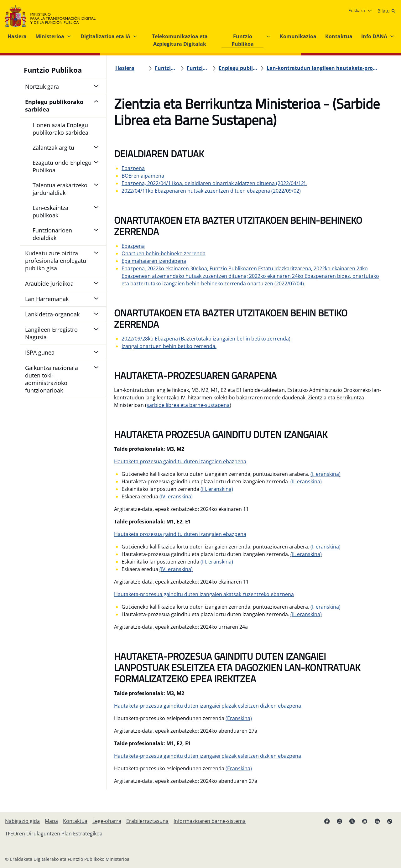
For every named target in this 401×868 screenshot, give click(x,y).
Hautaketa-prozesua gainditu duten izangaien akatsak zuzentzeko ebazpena (204, 594)
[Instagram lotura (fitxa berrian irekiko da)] (340, 821)
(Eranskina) (239, 718)
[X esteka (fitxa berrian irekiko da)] (352, 821)
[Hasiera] (125, 68)
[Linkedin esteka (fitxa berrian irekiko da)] (377, 821)
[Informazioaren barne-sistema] (210, 821)
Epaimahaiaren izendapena (154, 261)
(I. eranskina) (325, 474)
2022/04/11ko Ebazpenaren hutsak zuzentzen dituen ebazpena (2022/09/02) (211, 191)
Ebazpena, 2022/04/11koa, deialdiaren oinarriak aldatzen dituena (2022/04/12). (214, 183)
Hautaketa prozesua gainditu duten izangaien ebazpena (180, 461)
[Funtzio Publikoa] (166, 68)
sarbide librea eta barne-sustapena (188, 405)
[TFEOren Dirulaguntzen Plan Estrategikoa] (54, 834)
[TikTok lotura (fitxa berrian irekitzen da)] (390, 821)
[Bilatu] (387, 11)
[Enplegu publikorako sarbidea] (238, 68)
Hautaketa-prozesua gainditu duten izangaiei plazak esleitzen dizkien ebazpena (208, 706)
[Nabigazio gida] (22, 821)
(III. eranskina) (217, 489)
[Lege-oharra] (107, 821)
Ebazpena (133, 168)
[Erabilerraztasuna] (147, 821)
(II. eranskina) (306, 481)
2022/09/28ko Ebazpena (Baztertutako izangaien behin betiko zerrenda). (207, 339)
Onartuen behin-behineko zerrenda (164, 253)
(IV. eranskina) (176, 496)
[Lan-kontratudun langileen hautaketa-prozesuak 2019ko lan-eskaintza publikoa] (322, 68)
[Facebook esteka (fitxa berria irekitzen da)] (327, 821)
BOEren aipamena (143, 176)
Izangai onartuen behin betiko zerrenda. (169, 346)
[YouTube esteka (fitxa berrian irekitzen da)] (365, 821)
